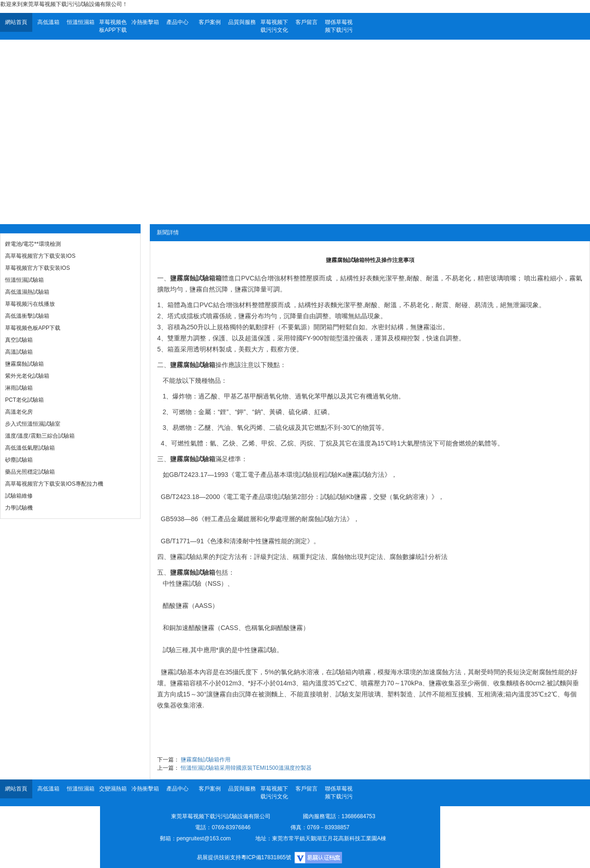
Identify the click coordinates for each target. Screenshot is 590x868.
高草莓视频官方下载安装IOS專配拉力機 (54, 484)
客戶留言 (307, 22)
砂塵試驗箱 (19, 460)
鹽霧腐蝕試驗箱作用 (206, 760)
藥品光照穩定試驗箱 (30, 472)
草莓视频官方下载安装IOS (38, 268)
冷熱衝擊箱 (145, 22)
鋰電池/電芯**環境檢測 (33, 244)
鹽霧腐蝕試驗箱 (24, 364)
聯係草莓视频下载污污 (339, 26)
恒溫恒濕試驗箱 (24, 280)
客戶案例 (210, 22)
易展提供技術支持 (219, 857)
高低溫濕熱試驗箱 (27, 292)
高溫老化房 (19, 412)
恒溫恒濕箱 (81, 22)
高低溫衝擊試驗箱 (27, 316)
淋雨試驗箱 (19, 388)
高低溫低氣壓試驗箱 (30, 448)
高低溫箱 (48, 22)
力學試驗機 (19, 508)
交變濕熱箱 (113, 789)
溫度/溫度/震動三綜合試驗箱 (40, 436)
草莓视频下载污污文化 (274, 26)
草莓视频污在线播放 (30, 304)
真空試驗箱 (19, 340)
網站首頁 (16, 22)
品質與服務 (242, 22)
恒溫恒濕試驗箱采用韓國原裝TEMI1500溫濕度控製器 (246, 768)
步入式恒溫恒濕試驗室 (33, 424)
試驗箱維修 (19, 496)
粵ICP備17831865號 (266, 857)
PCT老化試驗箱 (24, 400)
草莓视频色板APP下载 (113, 26)
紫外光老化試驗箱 (27, 376)
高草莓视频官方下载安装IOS (40, 256)
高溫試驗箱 (19, 352)
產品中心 (177, 22)
